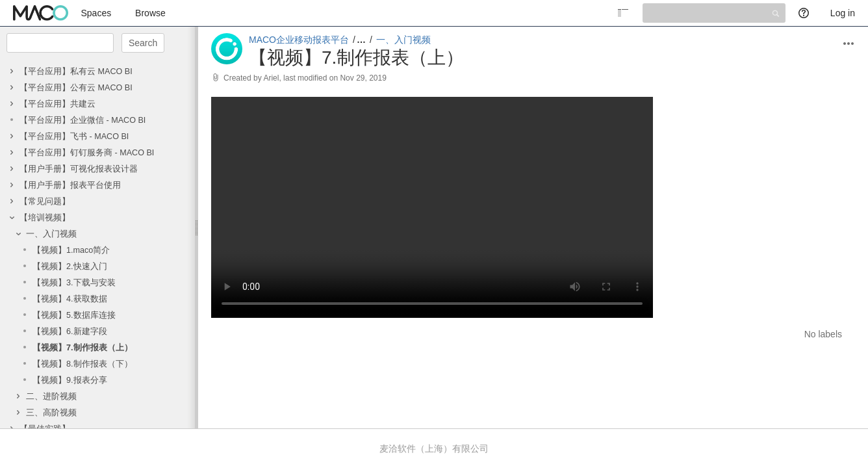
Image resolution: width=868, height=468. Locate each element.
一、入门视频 (51, 234)
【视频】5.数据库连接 (74, 315)
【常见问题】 (45, 201)
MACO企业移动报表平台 (299, 40)
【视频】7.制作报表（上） (83, 348)
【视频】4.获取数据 (70, 299)
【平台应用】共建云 (57, 104)
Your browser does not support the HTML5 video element (432, 207)
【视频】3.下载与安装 (74, 283)
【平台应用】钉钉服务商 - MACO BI (87, 153)
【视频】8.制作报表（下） (83, 364)
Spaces (96, 13)
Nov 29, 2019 (363, 78)
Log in (843, 13)
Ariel (271, 78)
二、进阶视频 (51, 396)
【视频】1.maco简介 (71, 250)
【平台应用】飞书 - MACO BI (74, 136)
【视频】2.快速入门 (70, 266)
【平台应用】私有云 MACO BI (76, 71)
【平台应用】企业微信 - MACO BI (83, 120)
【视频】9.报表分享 (70, 380)
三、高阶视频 (51, 413)
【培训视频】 (45, 218)
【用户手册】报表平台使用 (70, 185)
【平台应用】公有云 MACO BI (76, 88)
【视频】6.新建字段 (70, 331)
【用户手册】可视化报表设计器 (79, 169)
